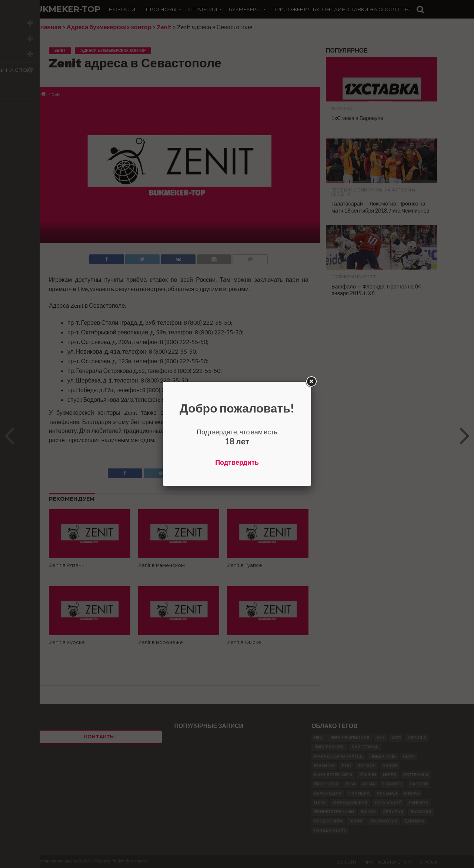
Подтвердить (237, 462)
